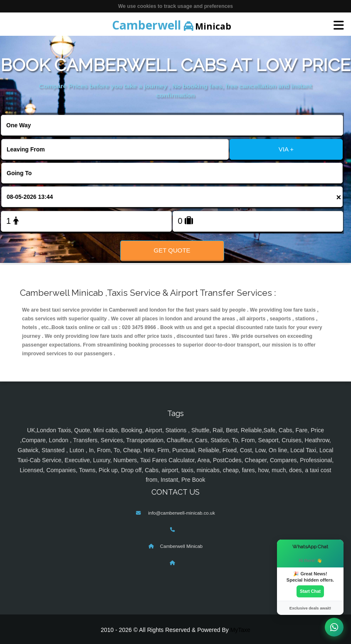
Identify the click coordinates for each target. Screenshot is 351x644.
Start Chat (310, 591)
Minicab (172, 25)
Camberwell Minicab (181, 546)
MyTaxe (240, 630)
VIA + (286, 149)
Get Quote (172, 250)
